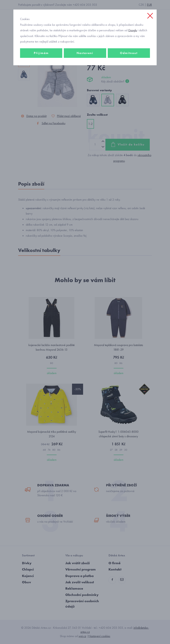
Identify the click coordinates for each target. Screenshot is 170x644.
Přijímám (41, 53)
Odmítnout (129, 53)
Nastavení (85, 53)
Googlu (133, 30)
